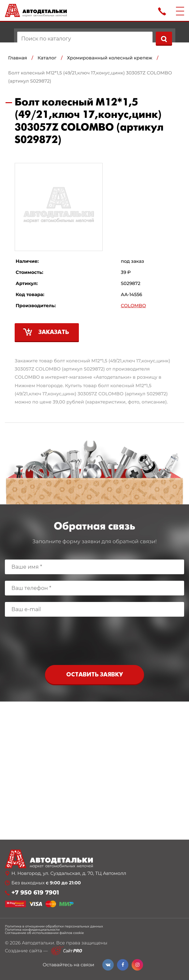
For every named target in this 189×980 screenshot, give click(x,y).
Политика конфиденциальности (32, 930)
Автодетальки (38, 943)
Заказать (54, 332)
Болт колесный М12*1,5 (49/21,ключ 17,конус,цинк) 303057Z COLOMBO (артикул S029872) (90, 77)
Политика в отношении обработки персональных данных (54, 926)
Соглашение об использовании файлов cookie (44, 933)
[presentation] (94, 642)
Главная (18, 58)
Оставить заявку (94, 675)
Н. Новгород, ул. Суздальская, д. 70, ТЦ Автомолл (69, 873)
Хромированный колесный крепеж (110, 58)
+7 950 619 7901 (35, 893)
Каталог (47, 58)
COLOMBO (133, 306)
